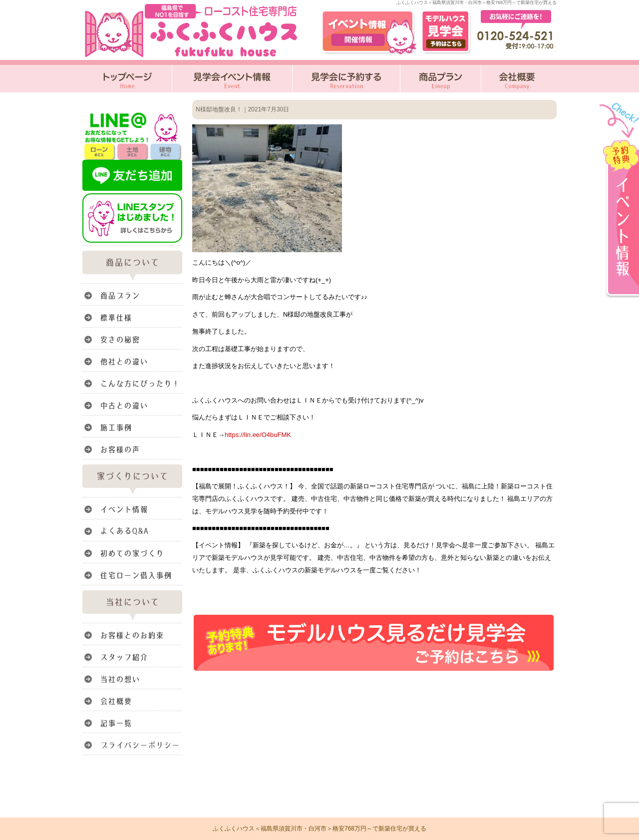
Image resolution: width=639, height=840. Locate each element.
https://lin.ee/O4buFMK (258, 435)
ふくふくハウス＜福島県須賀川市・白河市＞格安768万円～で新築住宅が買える (319, 829)
